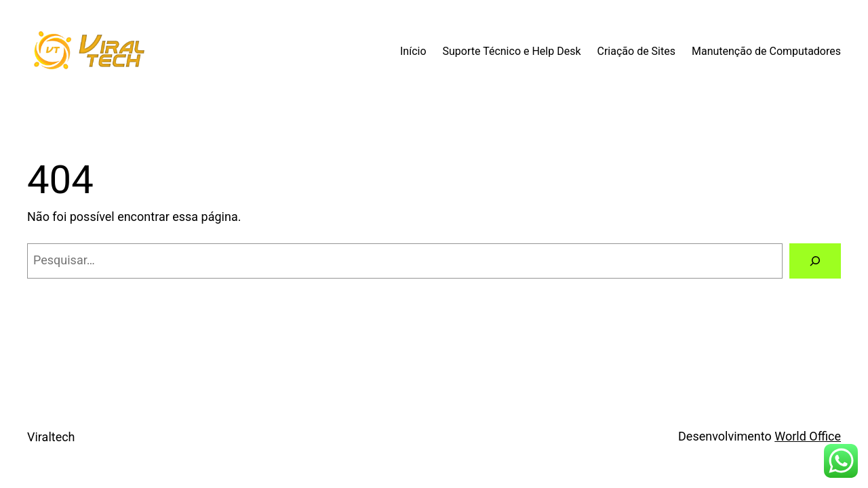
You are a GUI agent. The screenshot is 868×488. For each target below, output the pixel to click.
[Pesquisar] (815, 261)
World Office (808, 436)
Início (413, 51)
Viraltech (51, 437)
